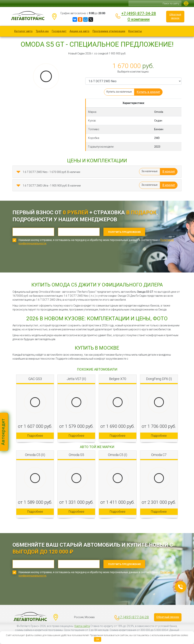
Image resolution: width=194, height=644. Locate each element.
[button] (18, 172)
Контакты (135, 31)
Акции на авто (79, 31)
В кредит (169, 171)
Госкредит (59, 31)
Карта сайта (82, 626)
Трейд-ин (42, 31)
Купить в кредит (148, 92)
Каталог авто (23, 31)
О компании (139, 19)
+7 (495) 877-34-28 (139, 13)
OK (98, 639)
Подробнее (35, 436)
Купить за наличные (119, 92)
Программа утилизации (109, 31)
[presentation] (41, 262)
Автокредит (3, 432)
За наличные (150, 171)
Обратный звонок (175, 16)
